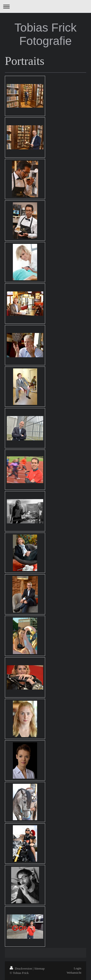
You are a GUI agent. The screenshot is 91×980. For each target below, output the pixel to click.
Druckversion (21, 968)
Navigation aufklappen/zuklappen (45, 6)
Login (78, 968)
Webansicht (74, 973)
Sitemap (39, 968)
